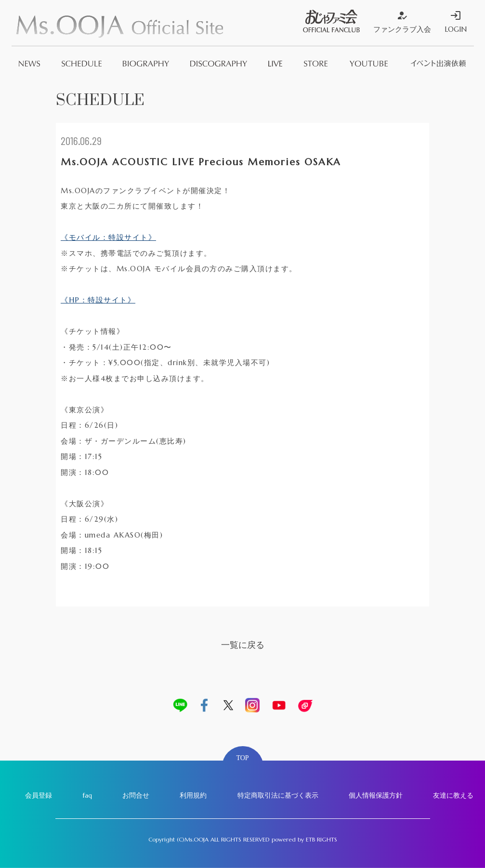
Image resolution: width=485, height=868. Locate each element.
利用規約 (193, 795)
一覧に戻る (243, 645)
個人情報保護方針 (376, 795)
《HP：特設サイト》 (98, 300)
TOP (242, 758)
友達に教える (453, 795)
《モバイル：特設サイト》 (108, 237)
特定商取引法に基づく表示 (278, 795)
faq (87, 795)
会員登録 (39, 795)
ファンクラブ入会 (402, 22)
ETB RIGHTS (321, 839)
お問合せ (136, 795)
